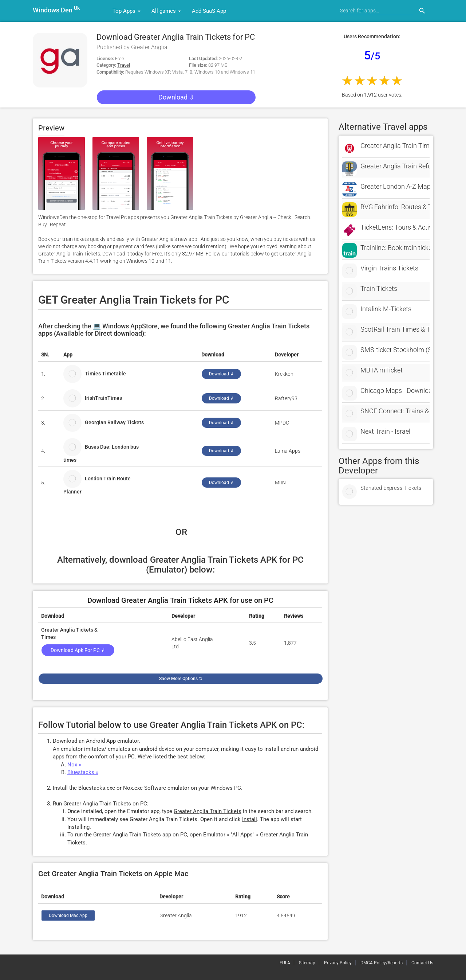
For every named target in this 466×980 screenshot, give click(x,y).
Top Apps (127, 11)
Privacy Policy (338, 963)
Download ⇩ (176, 97)
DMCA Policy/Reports (382, 963)
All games (166, 11)
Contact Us (422, 963)
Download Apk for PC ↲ (78, 650)
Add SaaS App (209, 11)
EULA (285, 963)
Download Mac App (68, 915)
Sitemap (307, 963)
